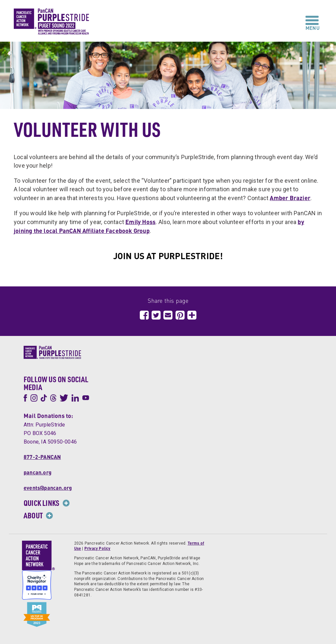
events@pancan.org (48, 488)
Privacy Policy (97, 548)
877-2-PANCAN (42, 457)
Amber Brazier (290, 198)
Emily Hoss (140, 222)
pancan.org (38, 472)
